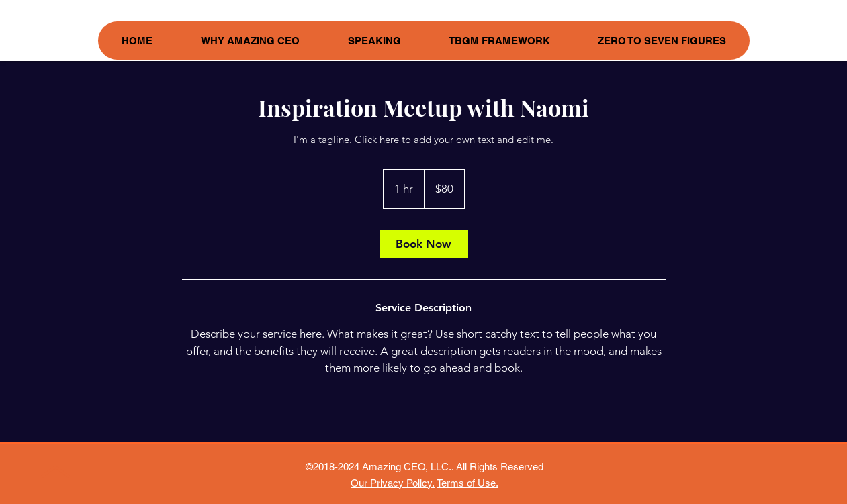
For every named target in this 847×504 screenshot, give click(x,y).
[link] (424, 244)
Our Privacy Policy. (393, 483)
